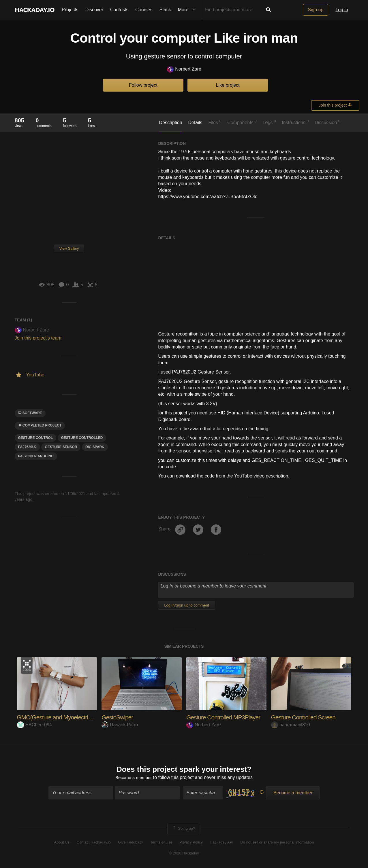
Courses (144, 10)
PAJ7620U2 (28, 447)
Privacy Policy (191, 843)
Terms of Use (161, 843)
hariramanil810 (291, 725)
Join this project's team (38, 338)
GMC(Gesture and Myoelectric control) (66, 717)
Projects (70, 10)
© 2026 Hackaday (184, 854)
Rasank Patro (120, 725)
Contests (119, 10)
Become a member (134, 778)
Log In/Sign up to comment (186, 605)
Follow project (143, 85)
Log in (342, 10)
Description (171, 123)
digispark (95, 447)
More (188, 10)
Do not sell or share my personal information (277, 843)
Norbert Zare (184, 69)
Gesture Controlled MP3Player (225, 717)
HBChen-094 (35, 725)
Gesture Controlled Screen (305, 717)
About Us (62, 843)
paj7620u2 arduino (36, 456)
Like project (228, 85)
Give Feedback (131, 843)
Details (195, 123)
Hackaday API (221, 843)
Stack (165, 10)
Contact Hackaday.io (94, 843)
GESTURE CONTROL (36, 438)
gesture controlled (82, 438)
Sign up (316, 10)
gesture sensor (61, 447)
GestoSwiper (118, 717)
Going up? (183, 829)
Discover (94, 10)
